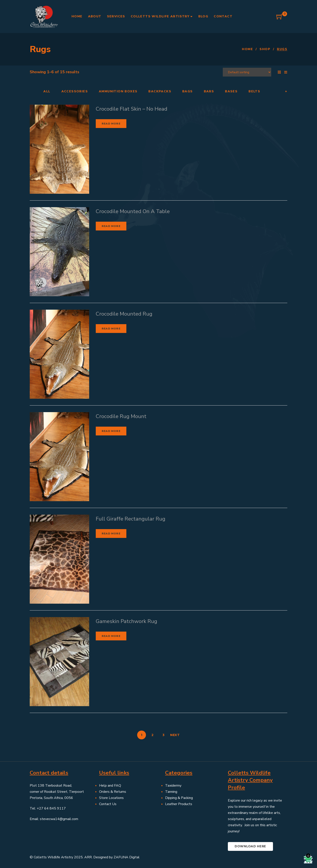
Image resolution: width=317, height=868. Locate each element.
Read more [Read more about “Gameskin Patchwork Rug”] (111, 636)
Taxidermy (173, 786)
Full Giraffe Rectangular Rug (131, 519)
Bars (209, 92)
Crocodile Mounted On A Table (133, 211)
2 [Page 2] (153, 735)
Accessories (75, 92)
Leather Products (179, 804)
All (47, 92)
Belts (254, 92)
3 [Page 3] (164, 735)
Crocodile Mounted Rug (124, 314)
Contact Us (108, 804)
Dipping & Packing (179, 798)
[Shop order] (247, 72)
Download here (250, 846)
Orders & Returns (113, 792)
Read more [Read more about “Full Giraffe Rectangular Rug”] (111, 534)
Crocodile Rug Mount (121, 416)
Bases (231, 92)
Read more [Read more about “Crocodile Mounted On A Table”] (111, 226)
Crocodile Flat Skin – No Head (132, 109)
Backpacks (160, 92)
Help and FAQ (110, 786)
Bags (188, 92)
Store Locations (111, 798)
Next (175, 735)
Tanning (171, 792)
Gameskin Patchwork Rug (126, 621)
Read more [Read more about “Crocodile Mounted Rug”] (111, 329)
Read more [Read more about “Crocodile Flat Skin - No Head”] (111, 124)
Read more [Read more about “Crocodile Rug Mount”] (111, 431)
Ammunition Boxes (118, 92)
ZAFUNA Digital (127, 857)
